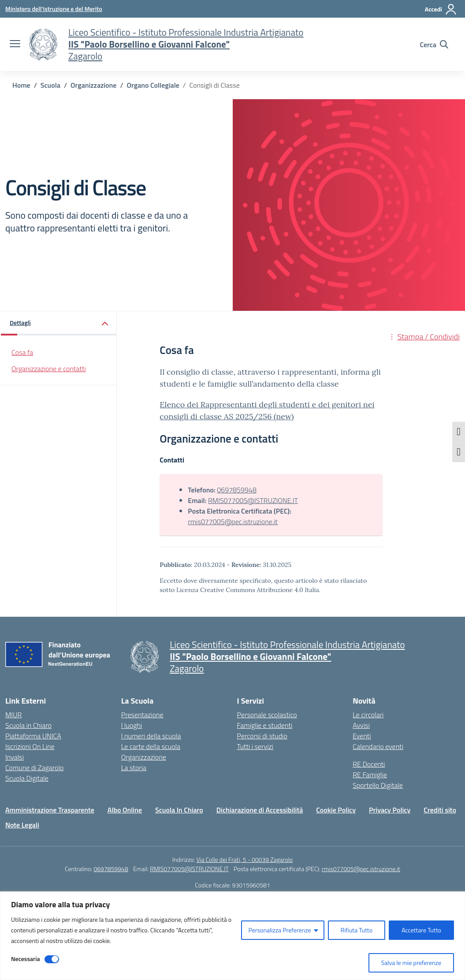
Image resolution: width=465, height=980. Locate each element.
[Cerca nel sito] (434, 45)
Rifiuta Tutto (357, 930)
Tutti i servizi (255, 746)
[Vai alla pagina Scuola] (50, 85)
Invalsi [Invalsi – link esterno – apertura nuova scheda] (15, 757)
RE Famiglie (370, 775)
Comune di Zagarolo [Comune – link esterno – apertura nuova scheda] (34, 768)
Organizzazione (144, 757)
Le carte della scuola (151, 746)
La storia (134, 768)
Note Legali (22, 825)
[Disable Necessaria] (52, 959)
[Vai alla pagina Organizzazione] (93, 85)
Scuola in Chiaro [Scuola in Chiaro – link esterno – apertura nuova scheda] (28, 725)
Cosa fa (22, 352)
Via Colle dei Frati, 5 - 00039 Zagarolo (244, 859)
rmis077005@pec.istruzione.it (233, 522)
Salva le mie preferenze (411, 963)
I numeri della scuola (151, 736)
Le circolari (368, 715)
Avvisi (361, 725)
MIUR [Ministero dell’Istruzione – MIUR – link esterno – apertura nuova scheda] (13, 715)
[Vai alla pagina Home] (21, 85)
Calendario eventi (378, 746)
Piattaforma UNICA (33, 736)
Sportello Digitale (378, 785)
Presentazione (142, 715)
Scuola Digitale (27, 778)
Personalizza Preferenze (279, 930)
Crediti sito (440, 810)
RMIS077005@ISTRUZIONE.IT (253, 500)
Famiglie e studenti (265, 725)
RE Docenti (369, 764)
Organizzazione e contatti (49, 369)
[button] (59, 323)
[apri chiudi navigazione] (15, 45)
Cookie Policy (336, 810)
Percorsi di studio (262, 736)
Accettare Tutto (421, 930)
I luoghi (132, 725)
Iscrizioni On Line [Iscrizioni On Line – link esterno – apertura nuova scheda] (30, 746)
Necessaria (26, 959)
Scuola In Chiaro (179, 810)
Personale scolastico (267, 715)
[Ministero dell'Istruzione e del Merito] (54, 9)
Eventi (362, 736)
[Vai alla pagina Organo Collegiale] (153, 85)
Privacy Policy (390, 810)
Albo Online (125, 810)
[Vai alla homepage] (43, 45)
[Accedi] (441, 9)
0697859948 (237, 490)
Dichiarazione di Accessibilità (260, 810)
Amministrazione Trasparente (50, 810)
